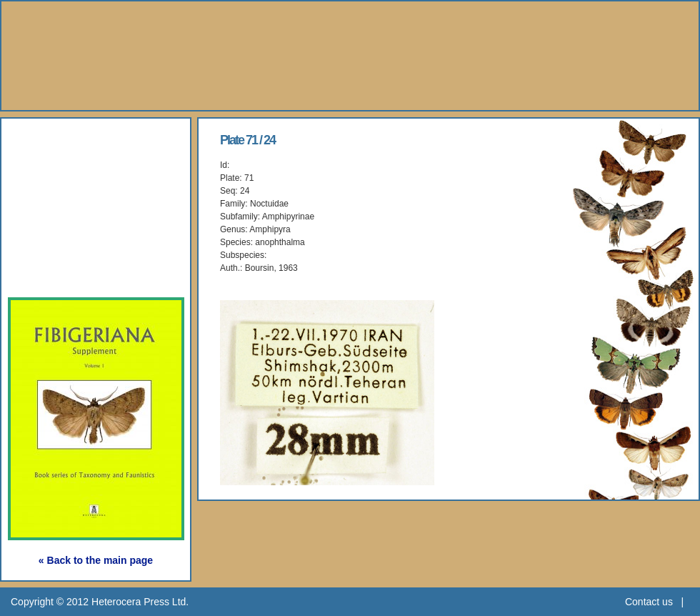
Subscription (69, 272)
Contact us (649, 602)
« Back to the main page (96, 560)
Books (46, 173)
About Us (57, 140)
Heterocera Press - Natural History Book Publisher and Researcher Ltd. (350, 56)
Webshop (58, 239)
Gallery (49, 206)
